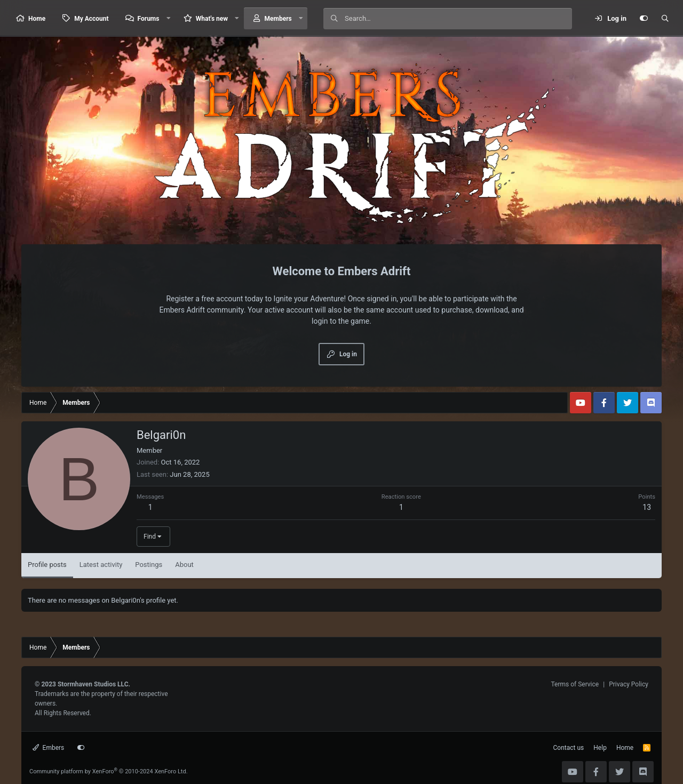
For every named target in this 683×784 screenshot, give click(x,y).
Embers (48, 748)
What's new (212, 19)
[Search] (458, 19)
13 (647, 507)
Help (600, 748)
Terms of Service (575, 684)
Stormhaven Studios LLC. (94, 684)
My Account (91, 19)
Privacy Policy (629, 684)
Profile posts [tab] (47, 565)
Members (278, 19)
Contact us (569, 748)
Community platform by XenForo (109, 771)
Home (37, 19)
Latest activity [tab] (101, 565)
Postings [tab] (149, 565)
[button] (168, 18)
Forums (149, 19)
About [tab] (184, 565)
